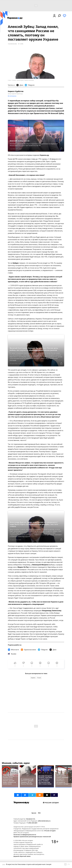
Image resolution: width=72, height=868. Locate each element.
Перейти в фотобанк (29, 80)
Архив (34, 813)
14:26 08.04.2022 (12, 44)
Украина (33, 678)
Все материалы (12, 96)
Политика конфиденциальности (25, 835)
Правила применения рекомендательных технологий (32, 837)
